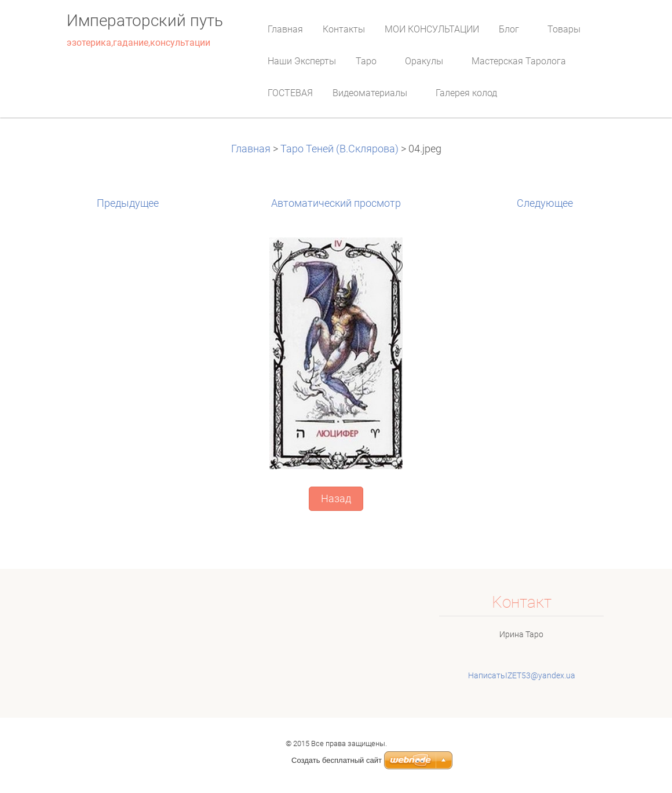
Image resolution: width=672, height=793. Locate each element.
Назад (336, 499)
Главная (252, 149)
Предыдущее (128, 203)
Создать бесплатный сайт (337, 760)
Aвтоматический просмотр (336, 203)
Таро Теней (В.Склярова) (339, 149)
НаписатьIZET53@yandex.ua (522, 675)
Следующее (545, 203)
